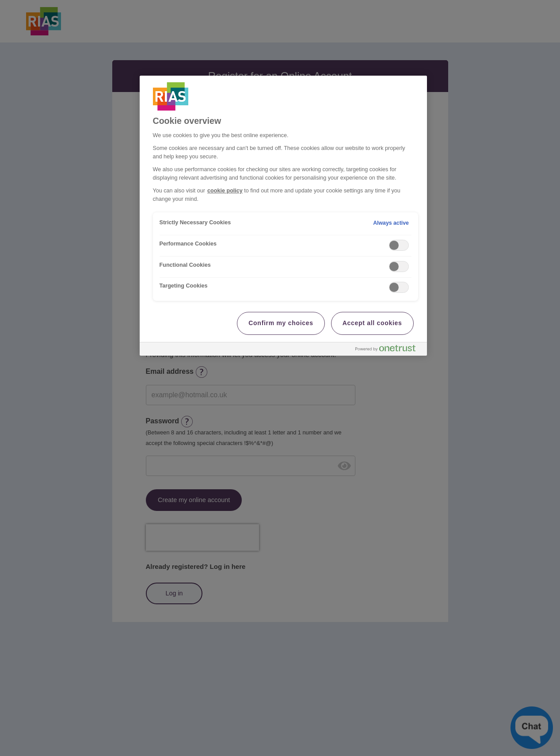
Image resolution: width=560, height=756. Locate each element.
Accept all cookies (372, 323)
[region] (283, 216)
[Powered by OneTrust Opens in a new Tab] (389, 350)
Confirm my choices (281, 323)
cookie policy (225, 191)
